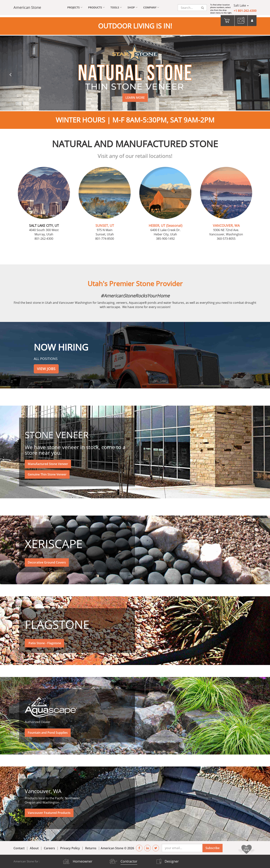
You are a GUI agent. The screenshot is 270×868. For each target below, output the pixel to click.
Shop (133, 7)
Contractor (129, 861)
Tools (116, 7)
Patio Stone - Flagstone (44, 641)
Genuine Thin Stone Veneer (47, 472)
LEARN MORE (135, 96)
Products (96, 7)
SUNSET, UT (105, 223)
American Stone (27, 7)
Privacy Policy (70, 846)
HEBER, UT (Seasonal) (165, 223)
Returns (91, 846)
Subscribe (213, 846)
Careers (49, 846)
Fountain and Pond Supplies (48, 731)
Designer (172, 861)
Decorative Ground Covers (47, 560)
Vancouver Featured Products (49, 811)
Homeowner (82, 861)
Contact (19, 846)
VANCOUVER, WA (226, 223)
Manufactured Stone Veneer (48, 462)
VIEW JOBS (46, 367)
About (34, 846)
